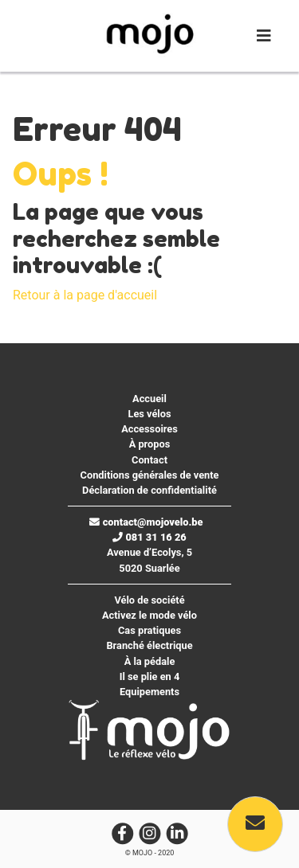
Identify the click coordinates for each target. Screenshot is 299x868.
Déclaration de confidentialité (149, 490)
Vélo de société (149, 600)
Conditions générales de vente (150, 475)
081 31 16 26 (149, 537)
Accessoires (149, 429)
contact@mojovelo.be (146, 522)
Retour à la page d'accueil (85, 295)
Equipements (149, 692)
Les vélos (149, 414)
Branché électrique (149, 645)
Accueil (149, 399)
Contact (149, 460)
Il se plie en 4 (150, 676)
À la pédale (150, 661)
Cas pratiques (149, 630)
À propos (150, 444)
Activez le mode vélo (149, 615)
